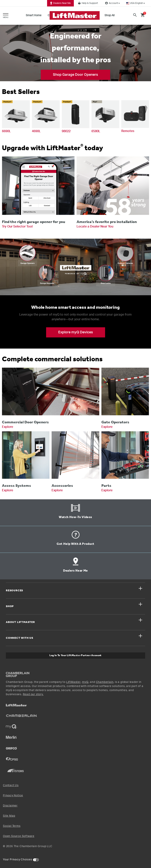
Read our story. (33, 694)
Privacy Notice (13, 796)
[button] (136, 3)
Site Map (9, 816)
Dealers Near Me (60, 3)
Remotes (128, 131)
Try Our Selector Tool (17, 227)
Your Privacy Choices (17, 860)
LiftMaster (73, 682)
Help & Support (87, 3)
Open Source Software (19, 836)
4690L (36, 131)
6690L (6, 131)
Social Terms (12, 826)
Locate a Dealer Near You (95, 227)
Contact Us (11, 785)
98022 (66, 131)
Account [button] (112, 3)
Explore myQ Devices (76, 332)
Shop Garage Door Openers (75, 75)
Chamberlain (105, 682)
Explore (8, 427)
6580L (96, 131)
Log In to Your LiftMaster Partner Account (75, 655)
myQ (85, 682)
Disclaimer (10, 806)
